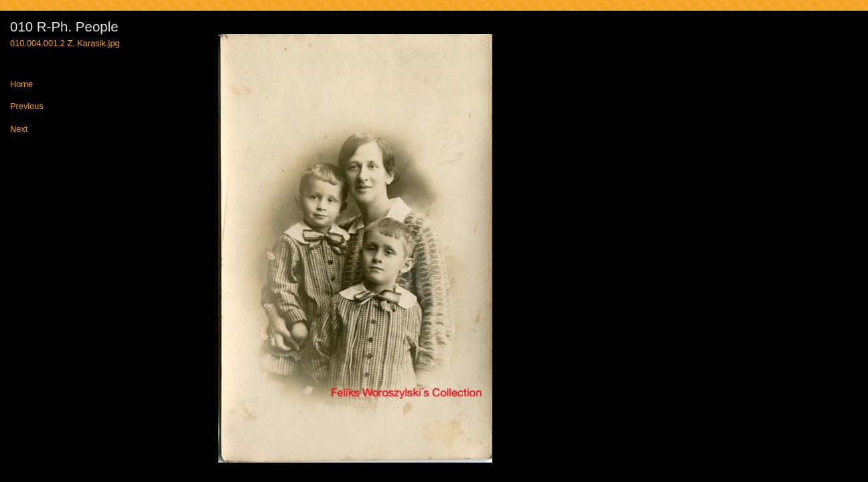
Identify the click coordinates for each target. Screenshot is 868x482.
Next (19, 130)
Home (21, 85)
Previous (27, 107)
